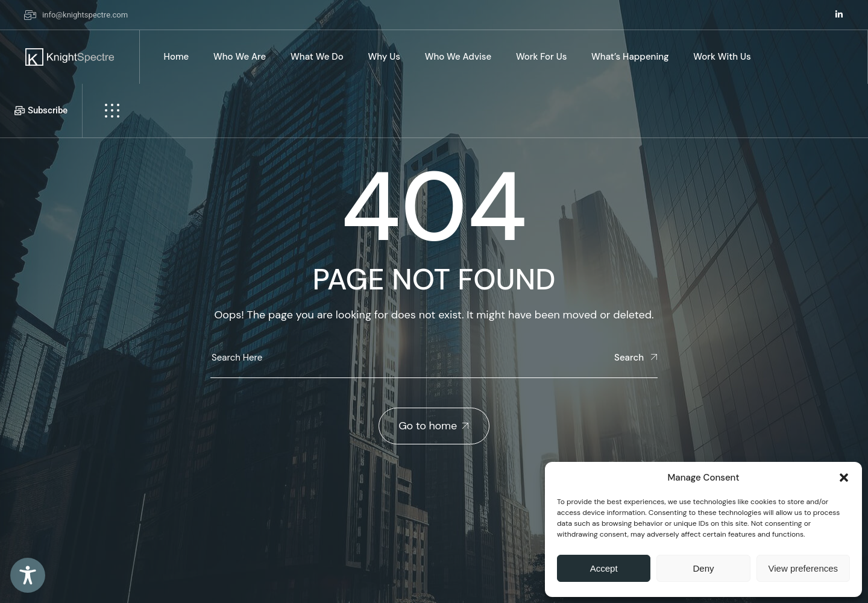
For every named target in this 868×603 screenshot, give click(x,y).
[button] (844, 478)
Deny (703, 568)
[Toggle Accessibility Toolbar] (28, 575)
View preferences (804, 568)
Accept (604, 568)
